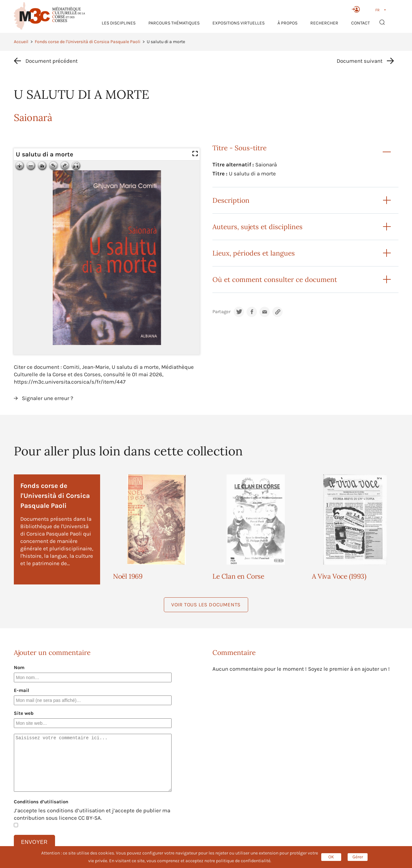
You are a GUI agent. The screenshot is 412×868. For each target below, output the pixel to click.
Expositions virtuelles (239, 23)
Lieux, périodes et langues (254, 253)
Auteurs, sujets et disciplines (257, 227)
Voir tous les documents (206, 605)
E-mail (22, 690)
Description (231, 200)
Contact (360, 23)
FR (377, 10)
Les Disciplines (119, 23)
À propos (287, 23)
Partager (221, 312)
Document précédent (51, 61)
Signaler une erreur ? (47, 398)
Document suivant (360, 61)
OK (331, 857)
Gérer (358, 857)
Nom (19, 667)
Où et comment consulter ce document (275, 280)
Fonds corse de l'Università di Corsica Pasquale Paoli (88, 42)
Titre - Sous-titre (239, 148)
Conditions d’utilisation (41, 802)
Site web (24, 713)
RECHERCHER (324, 23)
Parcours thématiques (174, 23)
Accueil (21, 42)
